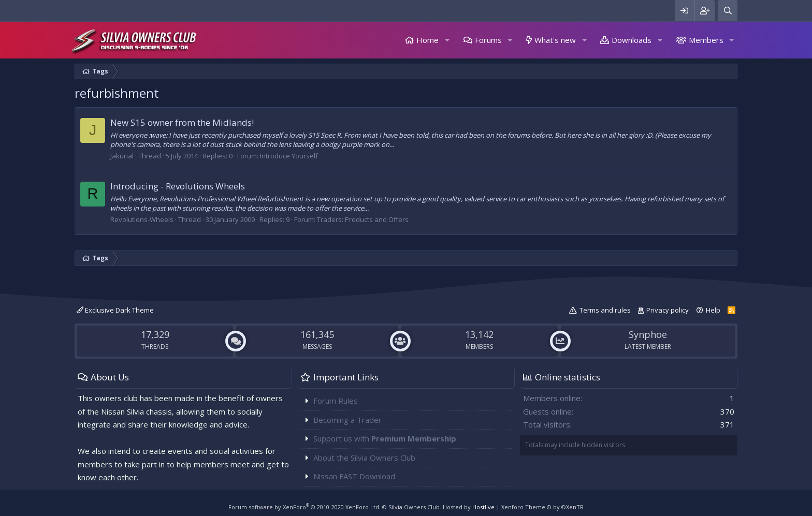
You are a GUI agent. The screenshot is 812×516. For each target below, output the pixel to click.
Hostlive (483, 507)
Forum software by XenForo (304, 507)
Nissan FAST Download (354, 476)
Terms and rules (605, 310)
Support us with (385, 438)
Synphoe (648, 334)
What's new (555, 40)
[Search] (728, 11)
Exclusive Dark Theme (115, 310)
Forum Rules (336, 401)
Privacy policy (668, 310)
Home (427, 40)
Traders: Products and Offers (363, 219)
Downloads (632, 40)
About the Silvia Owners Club (364, 458)
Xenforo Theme (542, 507)
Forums (488, 40)
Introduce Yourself (289, 156)
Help (713, 310)
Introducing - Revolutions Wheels (178, 186)
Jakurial (122, 156)
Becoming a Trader (347, 420)
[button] (447, 40)
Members (706, 40)
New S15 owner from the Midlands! (182, 122)
